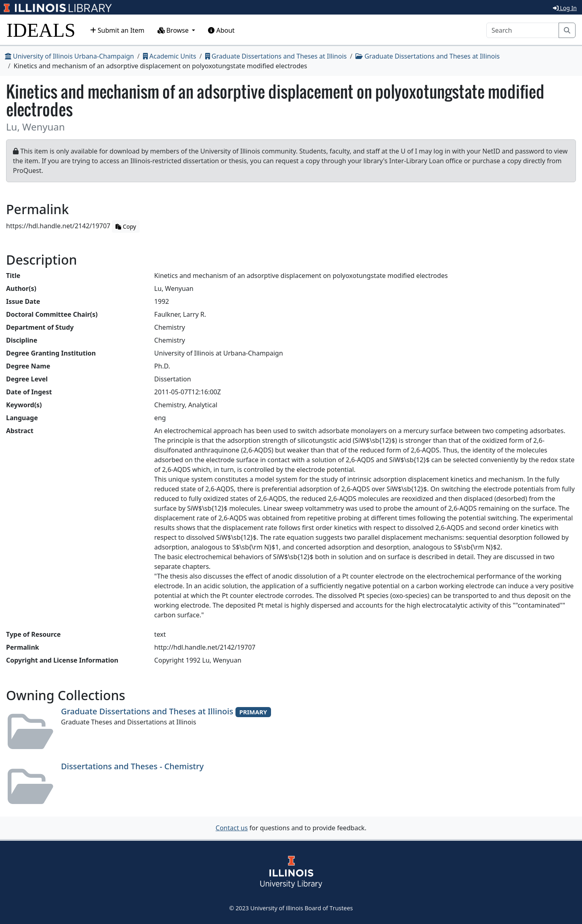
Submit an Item (117, 30)
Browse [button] (174, 30)
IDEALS (41, 30)
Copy (126, 226)
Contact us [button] (232, 828)
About (221, 30)
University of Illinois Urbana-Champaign (69, 56)
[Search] (523, 30)
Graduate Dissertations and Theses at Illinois (276, 56)
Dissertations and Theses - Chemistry (132, 766)
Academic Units (170, 56)
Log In (565, 8)
